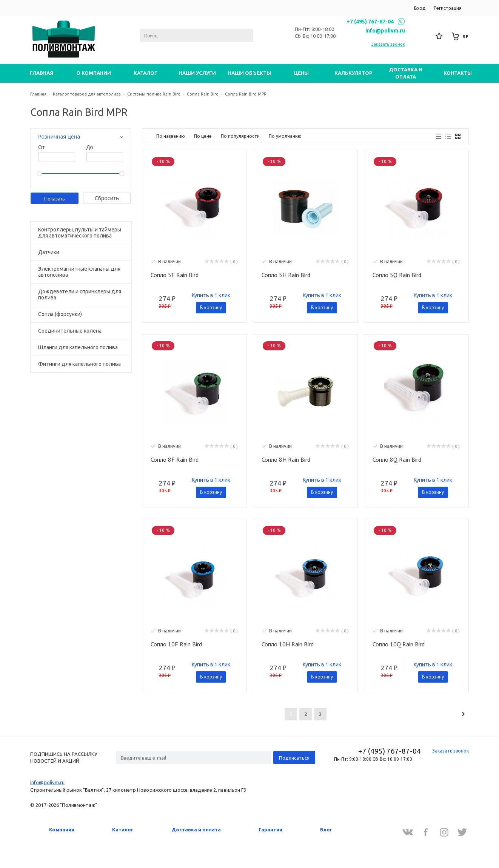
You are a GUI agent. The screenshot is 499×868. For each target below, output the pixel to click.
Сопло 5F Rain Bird (175, 275)
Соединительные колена (70, 331)
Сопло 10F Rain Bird (176, 644)
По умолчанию (285, 136)
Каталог (123, 829)
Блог (326, 829)
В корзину (211, 308)
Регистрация (448, 8)
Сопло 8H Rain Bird (286, 460)
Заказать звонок (388, 44)
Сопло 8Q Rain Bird (397, 460)
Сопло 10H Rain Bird (288, 644)
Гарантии (270, 829)
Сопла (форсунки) (60, 314)
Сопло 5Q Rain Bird (397, 275)
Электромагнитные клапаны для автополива (79, 272)
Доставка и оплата (196, 829)
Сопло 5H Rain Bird (286, 275)
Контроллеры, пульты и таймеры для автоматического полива (80, 233)
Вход (420, 8)
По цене (203, 136)
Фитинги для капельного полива (79, 364)
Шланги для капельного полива (78, 347)
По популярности (240, 136)
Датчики (49, 252)
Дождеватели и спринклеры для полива (80, 294)
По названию (171, 136)
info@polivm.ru (385, 31)
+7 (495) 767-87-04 (370, 22)
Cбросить (107, 198)
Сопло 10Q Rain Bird (399, 644)
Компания (62, 829)
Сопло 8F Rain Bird (175, 460)
